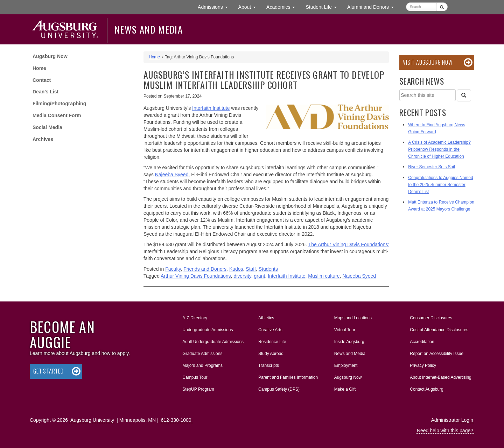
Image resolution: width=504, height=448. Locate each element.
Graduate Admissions (202, 354)
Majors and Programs (202, 364)
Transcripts (269, 365)
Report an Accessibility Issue (437, 354)
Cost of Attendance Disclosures (439, 330)
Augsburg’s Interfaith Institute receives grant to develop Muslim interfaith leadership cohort (264, 80)
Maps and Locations (353, 318)
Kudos (236, 269)
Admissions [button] (215, 6)
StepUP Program (198, 389)
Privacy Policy (423, 365)
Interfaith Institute (286, 276)
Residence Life (272, 342)
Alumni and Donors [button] (373, 6)
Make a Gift (345, 389)
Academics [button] (283, 6)
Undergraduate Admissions (208, 330)
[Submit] (442, 7)
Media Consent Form (57, 115)
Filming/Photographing (59, 104)
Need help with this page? (445, 431)
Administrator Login (452, 420)
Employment (346, 365)
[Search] (464, 95)
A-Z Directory (195, 318)
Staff (251, 269)
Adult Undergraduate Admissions (213, 342)
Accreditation (422, 342)
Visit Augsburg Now (428, 62)
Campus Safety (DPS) (279, 389)
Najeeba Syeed (172, 175)
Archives (43, 139)
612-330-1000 (176, 420)
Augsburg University (92, 420)
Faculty (173, 269)
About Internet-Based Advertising (440, 377)
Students (268, 269)
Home (39, 68)
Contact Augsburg (426, 389)
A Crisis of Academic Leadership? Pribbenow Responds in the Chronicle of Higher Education (439, 149)
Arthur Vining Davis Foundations (196, 276)
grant (259, 276)
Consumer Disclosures (431, 318)
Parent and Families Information (288, 377)
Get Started (48, 371)
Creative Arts (270, 330)
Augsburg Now (50, 56)
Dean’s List (45, 92)
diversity (242, 276)
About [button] (250, 9)
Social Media (47, 127)
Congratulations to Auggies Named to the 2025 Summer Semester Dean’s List (440, 185)
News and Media (149, 29)
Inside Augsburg (349, 342)
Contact (42, 80)
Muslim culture (324, 276)
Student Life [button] (324, 6)
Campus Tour (195, 377)
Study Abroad (271, 354)
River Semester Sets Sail (431, 167)
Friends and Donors (205, 269)
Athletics (266, 318)
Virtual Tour (345, 330)
